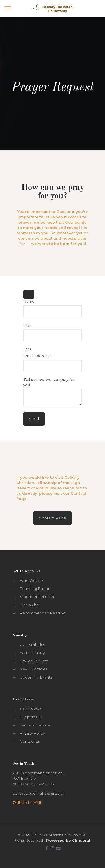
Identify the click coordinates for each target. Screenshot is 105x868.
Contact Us (30, 741)
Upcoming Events (36, 677)
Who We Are (31, 580)
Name (29, 301)
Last (27, 349)
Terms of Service (35, 725)
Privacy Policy (32, 733)
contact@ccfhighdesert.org (38, 793)
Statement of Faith (37, 597)
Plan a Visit (29, 605)
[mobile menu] (8, 8)
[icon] (58, 848)
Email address (37, 356)
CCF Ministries (32, 645)
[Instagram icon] (53, 848)
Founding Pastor (35, 589)
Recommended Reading (43, 613)
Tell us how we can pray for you (49, 382)
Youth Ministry (32, 653)
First (27, 325)
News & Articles (33, 669)
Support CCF (32, 717)
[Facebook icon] (47, 848)
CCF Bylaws (30, 709)
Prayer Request (34, 661)
